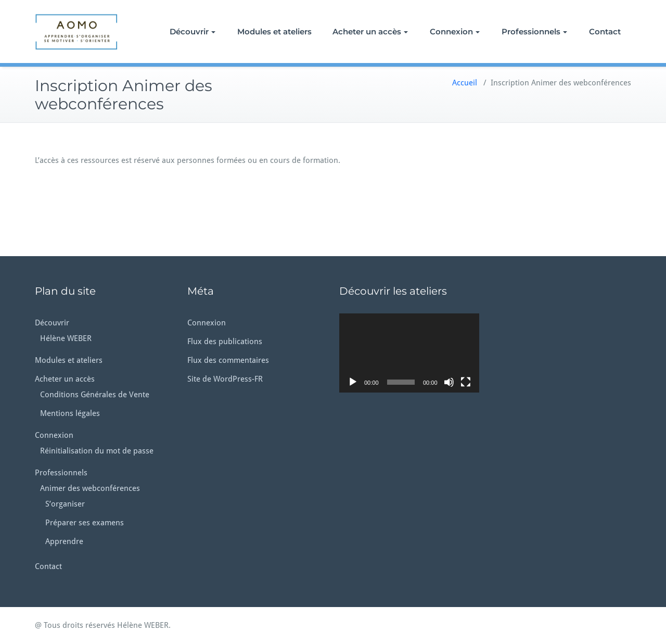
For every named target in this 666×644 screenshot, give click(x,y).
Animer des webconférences (90, 488)
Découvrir (193, 31)
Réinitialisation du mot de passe (97, 451)
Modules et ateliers (274, 31)
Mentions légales (70, 413)
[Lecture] (353, 382)
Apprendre (64, 541)
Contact (605, 31)
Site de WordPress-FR (225, 379)
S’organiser (65, 504)
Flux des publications (225, 342)
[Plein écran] (466, 382)
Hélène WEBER (66, 338)
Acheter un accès (370, 31)
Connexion (455, 31)
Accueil (465, 83)
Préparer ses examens (85, 523)
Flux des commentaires (228, 360)
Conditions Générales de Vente (95, 395)
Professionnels (534, 31)
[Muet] (449, 382)
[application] (409, 353)
